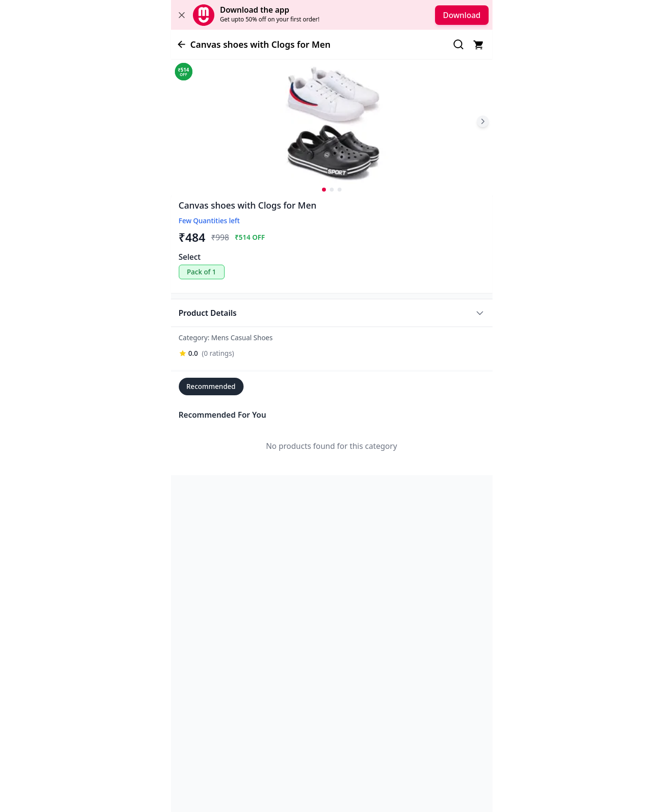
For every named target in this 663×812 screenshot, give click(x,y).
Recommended (211, 386)
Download (462, 15)
